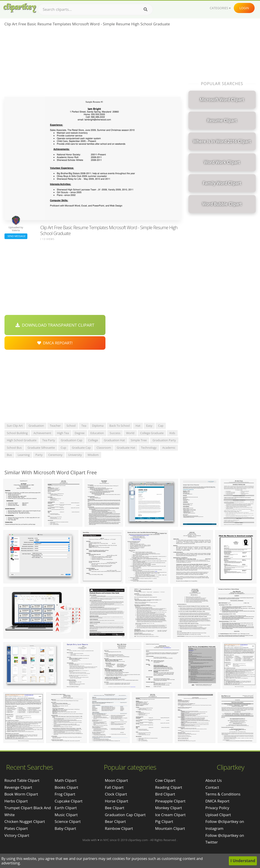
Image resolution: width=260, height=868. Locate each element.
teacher (55, 426)
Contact (212, 787)
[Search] (145, 9)
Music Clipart (66, 815)
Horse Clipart (116, 801)
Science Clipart (68, 821)
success (115, 433)
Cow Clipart (165, 780)
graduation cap (72, 440)
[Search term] (95, 9)
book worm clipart (21, 794)
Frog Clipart (65, 794)
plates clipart (16, 828)
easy (149, 426)
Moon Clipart (116, 780)
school (71, 426)
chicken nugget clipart (25, 821)
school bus (14, 448)
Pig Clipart (164, 821)
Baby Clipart (66, 828)
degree (80, 433)
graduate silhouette (41, 448)
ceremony (55, 455)
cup (63, 448)
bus (10, 455)
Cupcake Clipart (69, 801)
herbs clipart (16, 801)
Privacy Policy (217, 808)
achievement (42, 433)
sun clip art (15, 426)
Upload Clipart (218, 815)
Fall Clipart (114, 787)
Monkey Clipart (168, 808)
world (130, 433)
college (93, 440)
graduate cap (81, 448)
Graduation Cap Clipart (125, 815)
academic (169, 448)
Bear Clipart (115, 821)
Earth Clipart (66, 808)
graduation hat (114, 440)
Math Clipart (66, 780)
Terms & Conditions (223, 794)
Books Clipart (67, 787)
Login (244, 8)
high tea (63, 433)
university (75, 455)
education (97, 433)
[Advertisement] (93, 63)
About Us (214, 780)
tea (84, 426)
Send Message (16, 236)
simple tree (139, 440)
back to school (120, 426)
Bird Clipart (165, 794)
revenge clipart (18, 787)
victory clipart (17, 835)
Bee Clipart (115, 808)
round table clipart (22, 780)
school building (17, 433)
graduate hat (126, 448)
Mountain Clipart (170, 828)
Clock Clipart (116, 794)
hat (138, 426)
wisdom (93, 455)
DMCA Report (217, 801)
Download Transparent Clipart (55, 325)
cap (161, 426)
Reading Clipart (168, 787)
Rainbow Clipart (119, 828)
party (39, 455)
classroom (104, 448)
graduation (36, 426)
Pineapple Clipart (170, 801)
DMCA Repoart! (55, 343)
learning (24, 455)
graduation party (164, 440)
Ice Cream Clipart (170, 815)
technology (149, 448)
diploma (98, 426)
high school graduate (22, 440)
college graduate (152, 433)
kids (172, 433)
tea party (49, 440)
